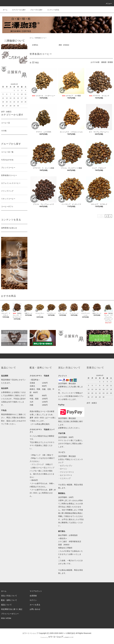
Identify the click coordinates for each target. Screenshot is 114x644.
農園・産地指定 (64, 45)
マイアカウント (36, 591)
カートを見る (35, 605)
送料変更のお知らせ (9, 228)
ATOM (9, 618)
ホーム (5, 10)
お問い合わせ (35, 609)
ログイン (33, 600)
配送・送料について (9, 600)
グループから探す (35, 10)
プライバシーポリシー (10, 614)
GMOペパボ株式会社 (67, 633)
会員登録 (33, 596)
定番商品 (35, 45)
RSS (3, 618)
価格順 (104, 62)
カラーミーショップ (30, 633)
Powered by (57, 637)
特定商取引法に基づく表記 (12, 609)
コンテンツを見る (52, 10)
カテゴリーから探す (17, 10)
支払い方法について (9, 596)
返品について (6, 605)
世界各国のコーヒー (41, 38)
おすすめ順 (95, 62)
